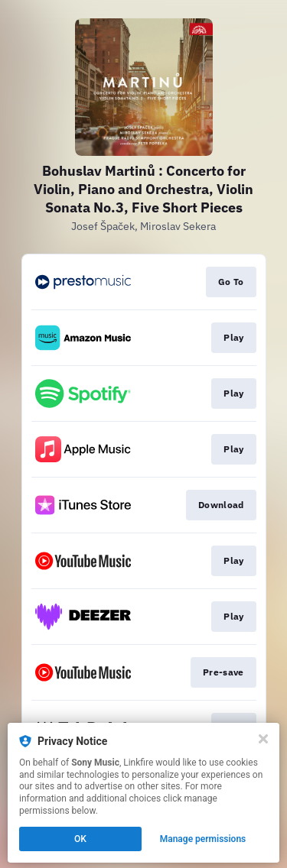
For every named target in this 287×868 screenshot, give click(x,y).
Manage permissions (203, 839)
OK (80, 839)
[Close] (263, 739)
